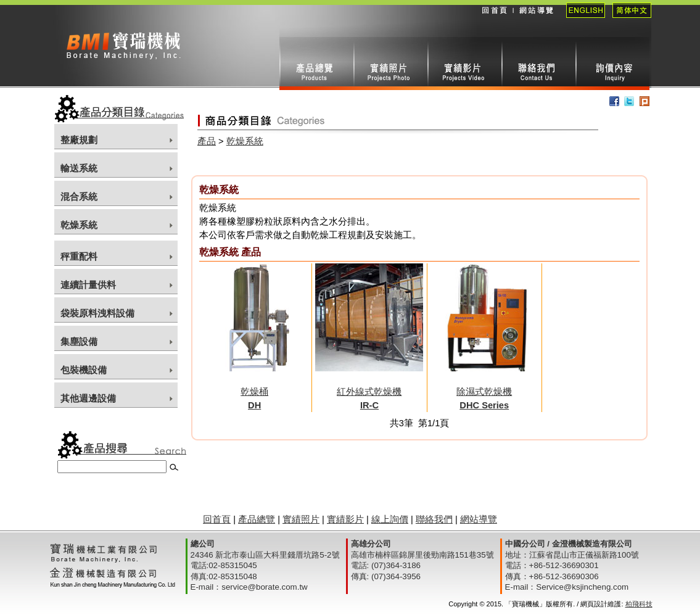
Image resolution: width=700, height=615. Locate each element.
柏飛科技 (639, 604)
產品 (207, 141)
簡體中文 (628, 19)
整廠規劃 (79, 140)
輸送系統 (79, 168)
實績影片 (464, 64)
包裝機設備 (84, 370)
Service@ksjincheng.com (582, 587)
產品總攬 (316, 64)
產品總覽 (257, 519)
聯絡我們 (538, 64)
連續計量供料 (88, 285)
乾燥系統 (79, 225)
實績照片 (390, 64)
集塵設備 (79, 342)
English (582, 19)
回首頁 (494, 19)
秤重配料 (79, 257)
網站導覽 (536, 19)
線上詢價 (612, 64)
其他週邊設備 (88, 398)
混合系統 (79, 197)
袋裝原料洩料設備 (97, 313)
